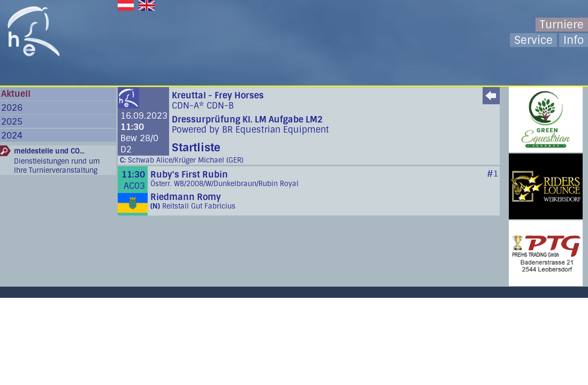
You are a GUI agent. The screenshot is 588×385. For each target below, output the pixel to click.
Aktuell (16, 94)
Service (533, 40)
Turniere (562, 25)
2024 (12, 136)
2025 (12, 122)
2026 (12, 108)
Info (574, 40)
